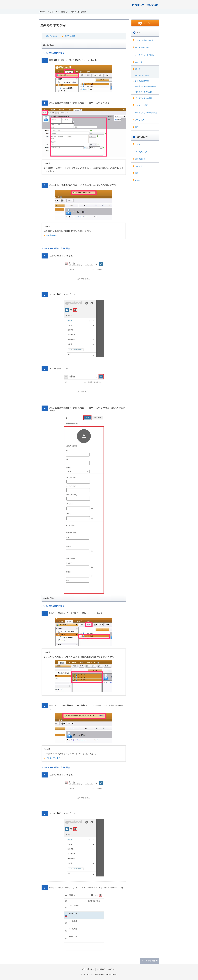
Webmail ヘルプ (56, 5)
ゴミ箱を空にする (53, 758)
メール (138, 144)
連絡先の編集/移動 (142, 81)
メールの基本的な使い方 (144, 40)
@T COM (145, 5)
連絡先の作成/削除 (142, 76)
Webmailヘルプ (88, 969)
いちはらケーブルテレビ (106, 969)
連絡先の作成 (51, 36)
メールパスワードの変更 (144, 55)
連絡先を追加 (51, 235)
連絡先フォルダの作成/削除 (145, 86)
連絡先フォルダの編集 (144, 92)
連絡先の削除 (70, 36)
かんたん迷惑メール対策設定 (146, 113)
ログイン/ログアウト (143, 48)
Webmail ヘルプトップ (48, 12)
